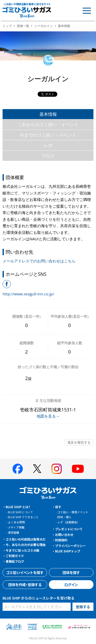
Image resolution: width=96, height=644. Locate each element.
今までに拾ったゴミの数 (23, 550)
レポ (48, 145)
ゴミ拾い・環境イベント (73, 512)
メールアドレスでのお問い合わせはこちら (39, 261)
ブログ (48, 156)
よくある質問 (16, 522)
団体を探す (71, 572)
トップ (7, 26)
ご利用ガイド (15, 556)
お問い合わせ (64, 535)
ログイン (71, 585)
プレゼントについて (69, 529)
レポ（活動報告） (69, 522)
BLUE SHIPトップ (68, 551)
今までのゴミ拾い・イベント (48, 135)
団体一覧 (23, 26)
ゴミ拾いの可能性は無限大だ (26, 539)
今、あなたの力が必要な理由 (26, 545)
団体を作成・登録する (25, 585)
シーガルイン (44, 26)
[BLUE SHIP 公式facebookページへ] (18, 469)
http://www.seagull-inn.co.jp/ (28, 294)
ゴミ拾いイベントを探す (25, 572)
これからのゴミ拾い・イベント (48, 124)
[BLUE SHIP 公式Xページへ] (37, 469)
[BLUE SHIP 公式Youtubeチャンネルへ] (78, 469)
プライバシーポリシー (70, 546)
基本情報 (48, 114)
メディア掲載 (16, 527)
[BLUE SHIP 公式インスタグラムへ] (57, 469)
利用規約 (61, 540)
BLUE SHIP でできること (23, 517)
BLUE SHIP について (20, 512)
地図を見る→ (48, 416)
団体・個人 (64, 517)
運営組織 (14, 532)
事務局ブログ (15, 561)
